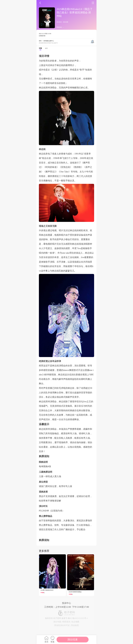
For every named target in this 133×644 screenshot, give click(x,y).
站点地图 (75, 622)
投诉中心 (66, 603)
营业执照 (75, 625)
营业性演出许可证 (62, 625)
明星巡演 (66, 622)
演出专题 (57, 622)
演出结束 (73, 640)
